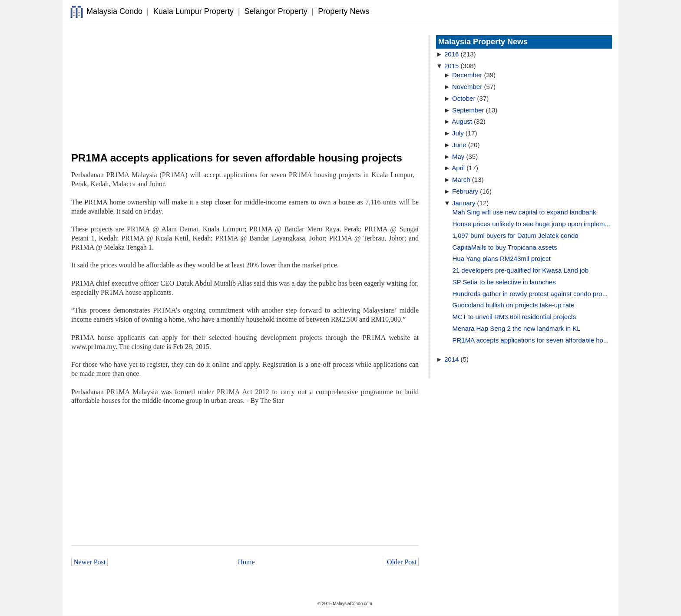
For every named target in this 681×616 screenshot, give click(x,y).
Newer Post (89, 562)
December (467, 75)
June (459, 145)
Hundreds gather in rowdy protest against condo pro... (530, 294)
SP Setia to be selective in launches (504, 282)
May (458, 156)
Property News (344, 11)
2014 (451, 359)
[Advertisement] (245, 87)
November (467, 87)
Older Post (402, 562)
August (462, 121)
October (464, 98)
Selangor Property (276, 11)
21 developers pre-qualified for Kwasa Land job (521, 270)
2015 (451, 66)
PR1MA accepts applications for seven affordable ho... (531, 340)
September (468, 110)
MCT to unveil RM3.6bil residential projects (514, 317)
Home (246, 562)
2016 (451, 54)
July (458, 133)
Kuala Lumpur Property (193, 11)
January (464, 203)
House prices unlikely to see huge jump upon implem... (532, 224)
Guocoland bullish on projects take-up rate (514, 305)
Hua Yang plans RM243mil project (502, 259)
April (458, 168)
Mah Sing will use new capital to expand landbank (524, 212)
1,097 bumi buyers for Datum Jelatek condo (516, 236)
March (461, 180)
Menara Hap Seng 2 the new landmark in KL (517, 328)
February (465, 191)
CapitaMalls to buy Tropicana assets (505, 247)
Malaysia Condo (114, 11)
